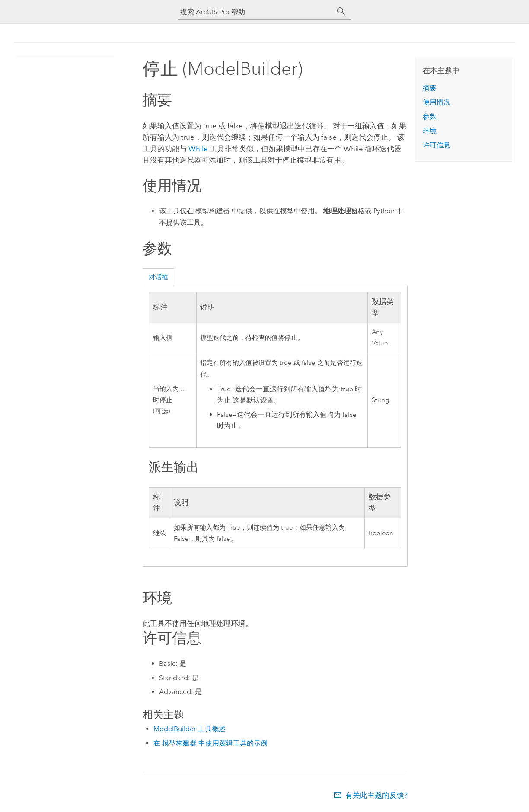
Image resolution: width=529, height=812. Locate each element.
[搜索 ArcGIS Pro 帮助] (256, 12)
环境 (430, 131)
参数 (430, 117)
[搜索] (341, 12)
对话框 (158, 277)
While (198, 149)
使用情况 (437, 102)
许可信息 (437, 145)
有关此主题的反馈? (376, 795)
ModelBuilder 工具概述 (190, 729)
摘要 (430, 88)
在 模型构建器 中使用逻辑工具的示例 (210, 743)
